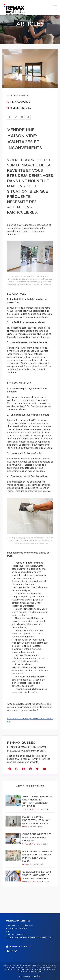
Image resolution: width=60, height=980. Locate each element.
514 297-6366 (18, 935)
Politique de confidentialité (17, 970)
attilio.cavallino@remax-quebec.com (34, 938)
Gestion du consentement (30, 972)
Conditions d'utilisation (44, 970)
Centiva (36, 976)
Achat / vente (18, 96)
